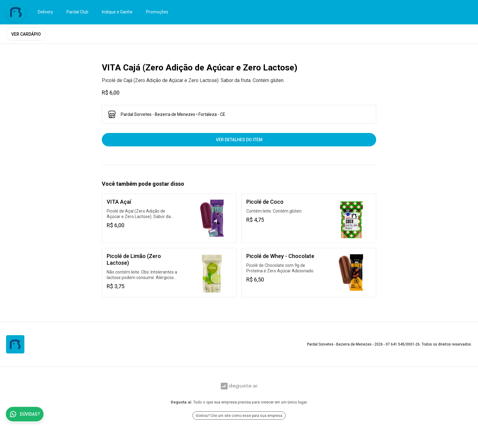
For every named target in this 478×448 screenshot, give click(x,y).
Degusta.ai (181, 402)
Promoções (157, 12)
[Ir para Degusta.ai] (239, 386)
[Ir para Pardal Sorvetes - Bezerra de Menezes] (16, 12)
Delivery (45, 12)
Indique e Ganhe (117, 12)
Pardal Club (77, 12)
